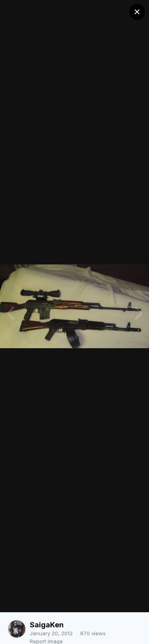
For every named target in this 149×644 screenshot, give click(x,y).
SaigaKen (47, 625)
